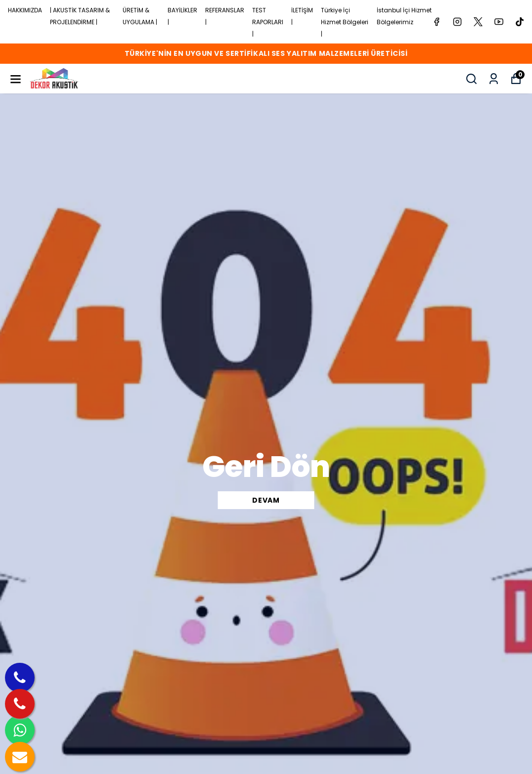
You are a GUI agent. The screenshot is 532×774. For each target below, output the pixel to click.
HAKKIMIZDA (25, 10)
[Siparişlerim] (494, 79)
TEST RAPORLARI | (268, 22)
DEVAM (266, 500)
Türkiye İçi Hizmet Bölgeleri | (345, 22)
